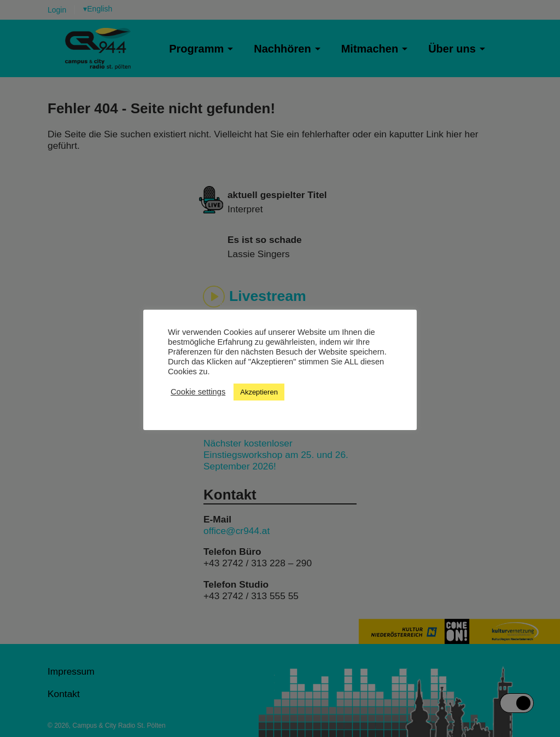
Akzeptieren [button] (259, 392)
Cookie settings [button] (198, 392)
